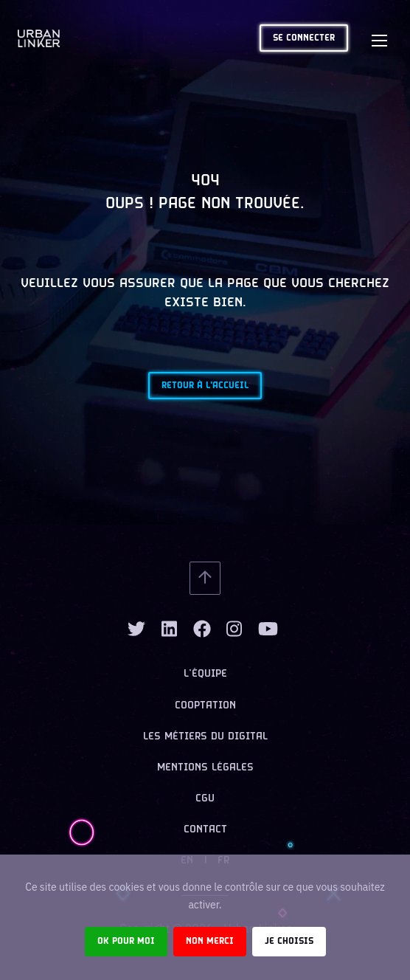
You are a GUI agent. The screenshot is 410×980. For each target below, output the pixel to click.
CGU (205, 799)
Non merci (210, 941)
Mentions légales (205, 768)
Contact (205, 830)
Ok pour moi (126, 941)
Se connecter (304, 38)
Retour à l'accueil (205, 386)
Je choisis (289, 941)
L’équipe (205, 674)
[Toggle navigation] (379, 38)
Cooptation (205, 706)
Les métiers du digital (205, 737)
